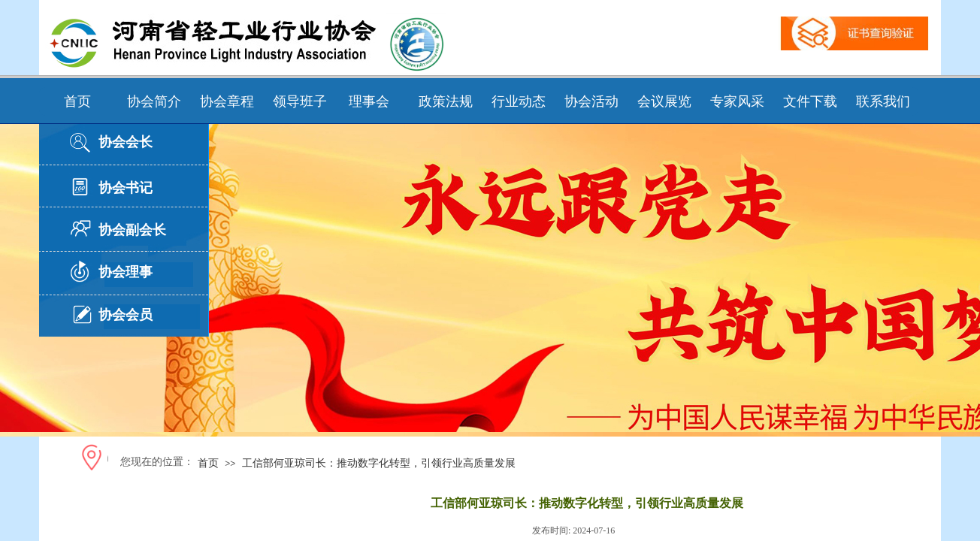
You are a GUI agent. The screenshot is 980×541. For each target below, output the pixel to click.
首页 (208, 463)
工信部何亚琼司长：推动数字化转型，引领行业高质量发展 (379, 463)
